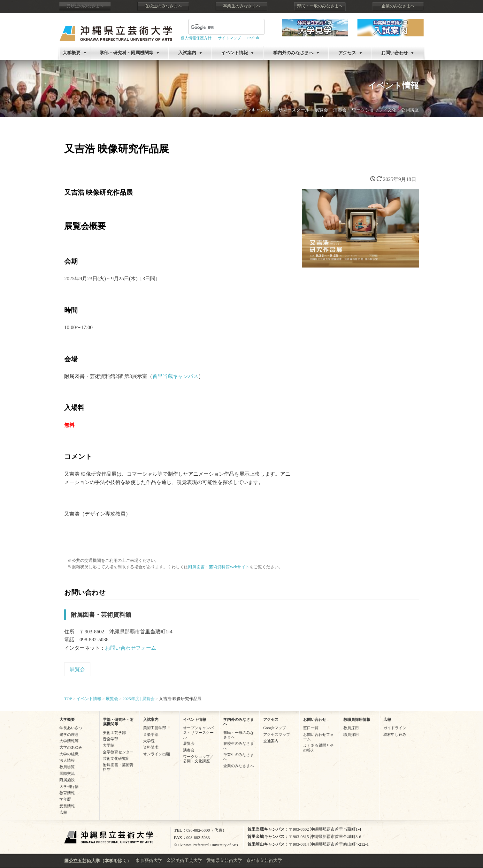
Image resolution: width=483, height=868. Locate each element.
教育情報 (67, 793)
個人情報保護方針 (196, 38)
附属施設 (67, 780)
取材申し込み (395, 735)
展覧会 (321, 110)
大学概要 (72, 53)
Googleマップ (275, 728)
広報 (63, 812)
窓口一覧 (311, 728)
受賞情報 (67, 806)
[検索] (219, 27)
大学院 (109, 745)
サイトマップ (229, 38)
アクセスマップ (277, 735)
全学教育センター (118, 752)
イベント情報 (234, 53)
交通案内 (271, 741)
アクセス (347, 53)
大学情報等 (69, 741)
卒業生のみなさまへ (242, 6)
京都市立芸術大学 (264, 860)
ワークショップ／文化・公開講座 (385, 110)
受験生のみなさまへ (85, 6)
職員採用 (351, 735)
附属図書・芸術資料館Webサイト (219, 567)
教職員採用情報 (357, 720)
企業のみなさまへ (398, 6)
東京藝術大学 (149, 860)
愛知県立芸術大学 (224, 860)
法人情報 (67, 760)
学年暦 (65, 799)
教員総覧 (67, 767)
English (253, 38)
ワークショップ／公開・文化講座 (198, 759)
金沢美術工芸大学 (184, 860)
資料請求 (151, 747)
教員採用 (351, 728)
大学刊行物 (69, 787)
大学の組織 (69, 754)
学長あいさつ (71, 728)
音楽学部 (111, 739)
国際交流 (67, 774)
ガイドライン (395, 728)
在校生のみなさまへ (163, 6)
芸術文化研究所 (116, 759)
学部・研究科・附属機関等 (126, 53)
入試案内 (187, 53)
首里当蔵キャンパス (175, 376)
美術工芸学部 (114, 733)
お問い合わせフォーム (131, 648)
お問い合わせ (395, 53)
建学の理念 (69, 735)
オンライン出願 (157, 754)
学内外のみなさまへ (293, 53)
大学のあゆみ (71, 747)
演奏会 (340, 110)
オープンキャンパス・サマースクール (272, 110)
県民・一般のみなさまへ (320, 6)
